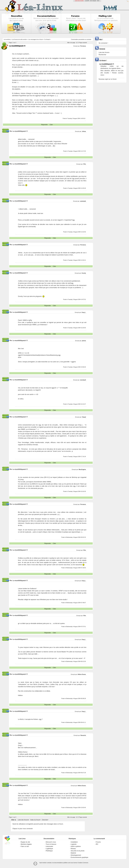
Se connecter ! (103, 43)
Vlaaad (84, 417)
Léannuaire (49, 846)
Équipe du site (25, 842)
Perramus (83, 46)
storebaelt (83, 380)
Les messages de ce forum (36, 39)
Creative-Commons (83, 863)
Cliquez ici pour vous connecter (23, 829)
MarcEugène (82, 469)
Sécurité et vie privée (78, 851)
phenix (84, 341)
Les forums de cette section (19, 39)
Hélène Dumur (82, 674)
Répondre (44, 125)
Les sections (7, 39)
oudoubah (83, 201)
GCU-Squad (93, 1)
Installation (74, 842)
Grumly (84, 273)
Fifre (85, 164)
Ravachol (83, 735)
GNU (98, 1)
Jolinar (84, 131)
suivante (89, 39)
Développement (76, 855)
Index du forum (35, 820)
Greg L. (84, 312)
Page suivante (83, 43)
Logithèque (49, 849)
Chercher (45, 820)
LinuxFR (87, 1)
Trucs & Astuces (51, 844)
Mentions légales (26, 844)
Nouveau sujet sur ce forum (108, 79)
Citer (51, 125)
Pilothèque (49, 851)
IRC (97, 844)
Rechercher (102, 55)
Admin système (76, 846)
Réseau (73, 849)
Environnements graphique (79, 857)
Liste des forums (23, 820)
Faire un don (25, 846)
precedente (82, 39)
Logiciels (74, 844)
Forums (98, 842)
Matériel (73, 853)
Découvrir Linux (51, 842)
